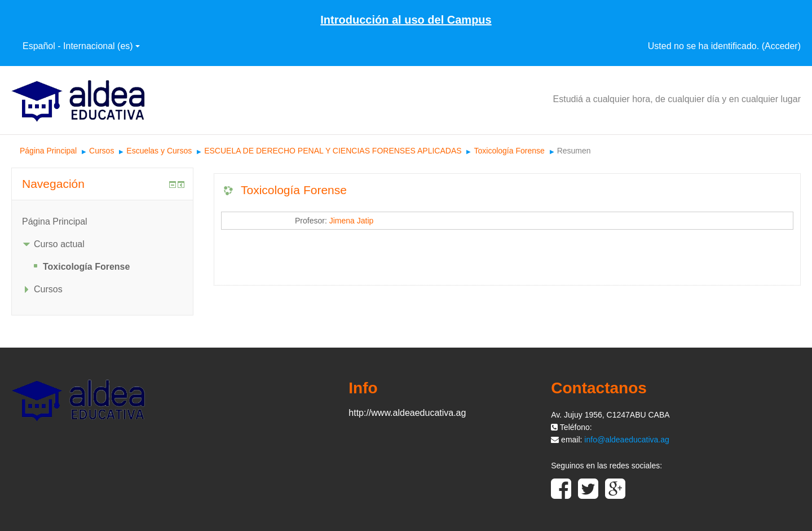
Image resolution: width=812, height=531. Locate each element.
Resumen (574, 151)
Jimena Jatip (352, 221)
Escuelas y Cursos (159, 151)
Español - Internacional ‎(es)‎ (81, 46)
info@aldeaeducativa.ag (626, 440)
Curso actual (59, 244)
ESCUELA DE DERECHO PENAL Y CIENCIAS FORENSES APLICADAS (333, 151)
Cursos (101, 151)
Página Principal (48, 151)
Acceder (781, 46)
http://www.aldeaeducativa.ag (407, 413)
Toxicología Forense (509, 151)
